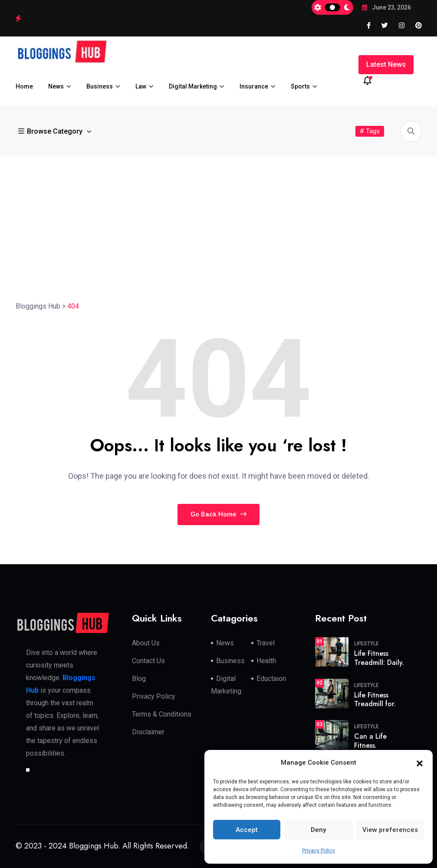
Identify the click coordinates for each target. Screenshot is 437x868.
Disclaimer (148, 732)
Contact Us (148, 661)
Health (266, 661)
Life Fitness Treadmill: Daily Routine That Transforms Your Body (115, 18)
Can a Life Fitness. (370, 741)
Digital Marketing (193, 86)
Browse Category (51, 131)
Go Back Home (218, 514)
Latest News (386, 64)
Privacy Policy (319, 851)
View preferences (390, 830)
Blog (139, 679)
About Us (146, 643)
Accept (247, 830)
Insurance (254, 86)
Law (141, 86)
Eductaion (271, 679)
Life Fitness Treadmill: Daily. (379, 658)
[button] (420, 763)
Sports (300, 86)
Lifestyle (366, 644)
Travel (266, 643)
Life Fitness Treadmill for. (375, 700)
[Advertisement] (218, 222)
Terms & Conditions (162, 714)
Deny (318, 830)
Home (24, 86)
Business (100, 86)
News (56, 86)
